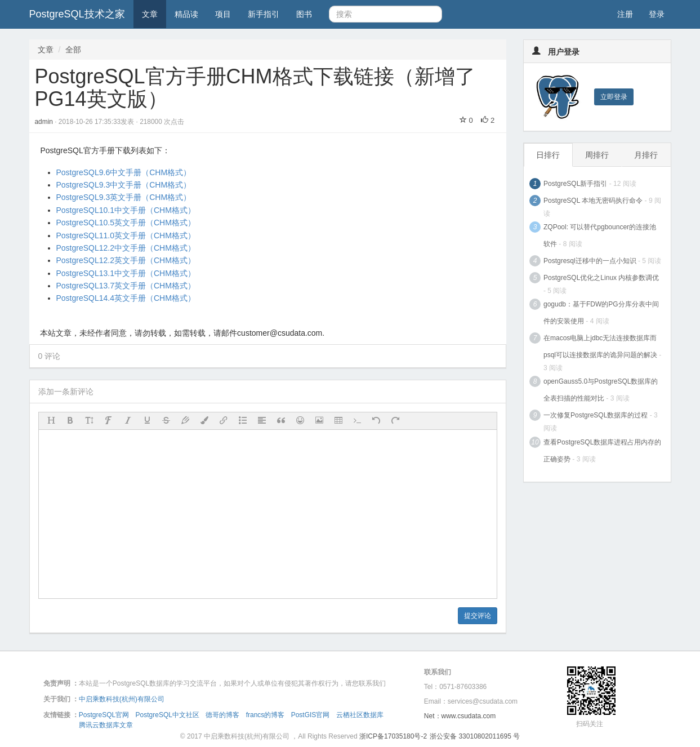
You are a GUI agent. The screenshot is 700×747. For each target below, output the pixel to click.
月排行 (646, 155)
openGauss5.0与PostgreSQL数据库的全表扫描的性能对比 (601, 390)
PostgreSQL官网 (104, 715)
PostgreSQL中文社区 (168, 715)
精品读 (186, 14)
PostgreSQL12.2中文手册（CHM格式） (126, 248)
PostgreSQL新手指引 (575, 184)
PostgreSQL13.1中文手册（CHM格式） (126, 273)
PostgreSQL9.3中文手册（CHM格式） (124, 185)
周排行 (597, 155)
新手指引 (264, 14)
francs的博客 (266, 715)
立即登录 (614, 97)
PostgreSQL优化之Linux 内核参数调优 (601, 278)
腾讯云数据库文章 (106, 725)
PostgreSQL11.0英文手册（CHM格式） (126, 235)
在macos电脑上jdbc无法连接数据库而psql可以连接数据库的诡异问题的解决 (600, 346)
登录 (657, 14)
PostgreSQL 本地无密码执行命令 (593, 201)
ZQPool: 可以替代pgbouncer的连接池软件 (600, 235)
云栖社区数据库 (360, 715)
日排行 (548, 155)
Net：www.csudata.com (460, 716)
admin (45, 122)
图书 (304, 14)
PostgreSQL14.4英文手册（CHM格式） (126, 298)
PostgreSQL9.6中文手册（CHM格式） (124, 172)
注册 (625, 14)
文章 (150, 14)
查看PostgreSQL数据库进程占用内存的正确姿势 (602, 451)
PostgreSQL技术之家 (77, 14)
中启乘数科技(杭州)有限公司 (122, 699)
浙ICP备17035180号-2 (393, 736)
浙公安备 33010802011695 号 (475, 736)
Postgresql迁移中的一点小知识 (590, 261)
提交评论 (478, 616)
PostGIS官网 (311, 715)
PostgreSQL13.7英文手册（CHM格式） (126, 286)
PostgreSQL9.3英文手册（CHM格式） (124, 197)
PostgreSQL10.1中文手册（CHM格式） (126, 210)
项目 (223, 14)
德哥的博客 (222, 715)
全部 (73, 50)
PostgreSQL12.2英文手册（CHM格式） (126, 260)
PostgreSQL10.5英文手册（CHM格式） (126, 223)
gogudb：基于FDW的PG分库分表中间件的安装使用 (601, 313)
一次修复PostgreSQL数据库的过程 (596, 415)
